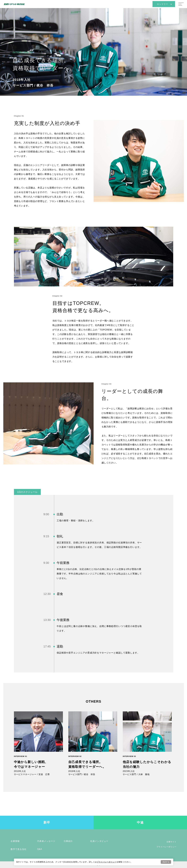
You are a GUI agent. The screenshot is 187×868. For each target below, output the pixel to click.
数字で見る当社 (19, 849)
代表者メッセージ (46, 841)
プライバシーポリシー (107, 862)
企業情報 (15, 841)
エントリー (164, 4)
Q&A (40, 849)
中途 (140, 822)
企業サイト (171, 842)
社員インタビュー (99, 841)
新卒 (47, 822)
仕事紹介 (68, 841)
